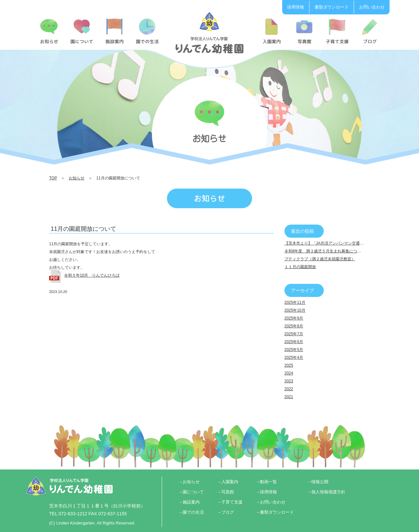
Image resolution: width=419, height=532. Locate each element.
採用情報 (296, 7)
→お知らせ (189, 482)
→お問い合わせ (271, 502)
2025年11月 (295, 303)
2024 (289, 373)
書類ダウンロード (332, 7)
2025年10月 (295, 310)
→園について (191, 492)
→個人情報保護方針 (326, 492)
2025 (289, 365)
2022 (289, 389)
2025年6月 (294, 342)
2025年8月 (294, 326)
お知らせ (77, 178)
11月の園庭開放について (83, 229)
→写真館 (226, 492)
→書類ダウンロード (275, 512)
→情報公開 (318, 482)
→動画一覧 (266, 482)
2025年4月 (294, 358)
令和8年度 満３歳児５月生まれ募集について (325, 251)
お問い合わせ (372, 7)
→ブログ (226, 512)
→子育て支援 (230, 502)
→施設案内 (189, 502)
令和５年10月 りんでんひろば (92, 275)
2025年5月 (294, 350)
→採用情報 (266, 492)
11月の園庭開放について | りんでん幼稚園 (210, 32)
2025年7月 (294, 334)
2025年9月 (294, 318)
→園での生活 (191, 512)
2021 (289, 397)
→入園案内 (228, 482)
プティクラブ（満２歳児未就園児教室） (320, 259)
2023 (289, 381)
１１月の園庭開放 (300, 267)
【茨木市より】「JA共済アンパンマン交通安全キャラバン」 (338, 243)
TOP (53, 178)
